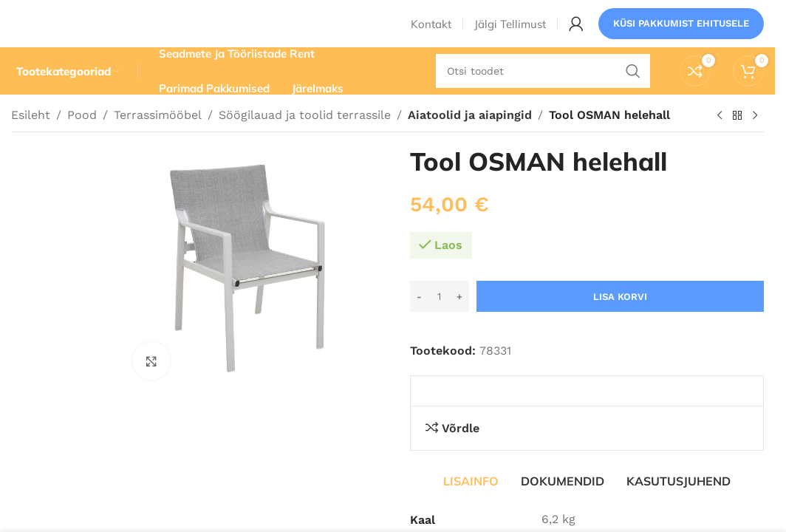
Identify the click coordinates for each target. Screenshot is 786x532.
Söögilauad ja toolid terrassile (305, 139)
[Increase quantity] (460, 321)
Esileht (31, 139)
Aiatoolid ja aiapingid (468, 139)
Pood (82, 139)
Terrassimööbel (158, 139)
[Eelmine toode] (720, 140)
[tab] (471, 505)
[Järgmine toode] (755, 140)
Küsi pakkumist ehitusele (681, 33)
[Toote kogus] (440, 321)
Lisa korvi (620, 320)
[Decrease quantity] (419, 321)
